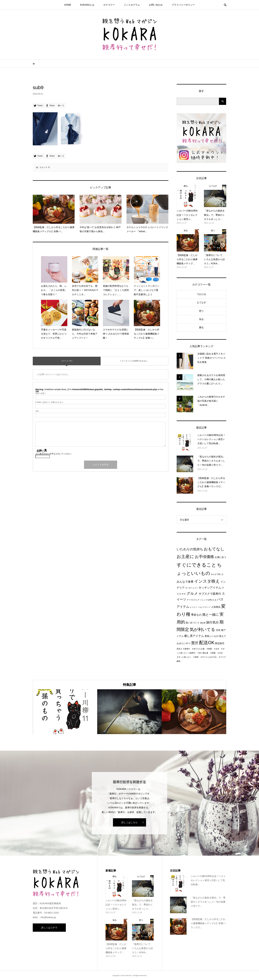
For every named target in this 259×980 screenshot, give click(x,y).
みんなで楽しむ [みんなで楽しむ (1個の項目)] (217, 574)
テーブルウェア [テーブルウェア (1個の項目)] (193, 600)
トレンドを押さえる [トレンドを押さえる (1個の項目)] (208, 600)
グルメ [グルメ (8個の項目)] (192, 593)
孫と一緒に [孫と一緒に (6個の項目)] (211, 615)
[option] (65, 712)
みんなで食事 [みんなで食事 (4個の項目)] (185, 582)
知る (201, 319)
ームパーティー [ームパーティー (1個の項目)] (204, 607)
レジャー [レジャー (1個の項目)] (194, 607)
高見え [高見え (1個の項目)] (179, 649)
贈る (201, 327)
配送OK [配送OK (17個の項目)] (207, 643)
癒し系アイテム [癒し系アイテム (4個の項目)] (194, 636)
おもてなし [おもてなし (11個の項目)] (214, 549)
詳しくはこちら (129, 822)
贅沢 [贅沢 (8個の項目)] (195, 643)
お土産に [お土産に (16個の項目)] (185, 556)
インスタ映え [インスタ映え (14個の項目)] (207, 581)
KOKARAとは (87, 5)
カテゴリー (109, 5)
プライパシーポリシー (183, 5)
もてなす (201, 302)
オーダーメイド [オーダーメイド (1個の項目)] (192, 588)
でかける (201, 294)
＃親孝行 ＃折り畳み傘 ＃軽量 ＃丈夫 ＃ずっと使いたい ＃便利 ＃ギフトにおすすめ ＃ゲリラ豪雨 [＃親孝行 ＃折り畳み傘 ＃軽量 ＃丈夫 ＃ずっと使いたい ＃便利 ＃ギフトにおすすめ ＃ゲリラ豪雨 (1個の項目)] (201, 657)
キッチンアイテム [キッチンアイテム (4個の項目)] (210, 588)
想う (201, 311)
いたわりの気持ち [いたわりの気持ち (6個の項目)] (190, 549)
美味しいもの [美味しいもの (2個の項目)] (212, 636)
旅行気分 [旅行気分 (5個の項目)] (213, 622)
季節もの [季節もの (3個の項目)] (196, 615)
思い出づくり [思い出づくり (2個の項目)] (193, 623)
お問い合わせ (156, 5)
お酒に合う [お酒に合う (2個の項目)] (220, 557)
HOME (68, 5)
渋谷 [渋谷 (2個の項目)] (218, 630)
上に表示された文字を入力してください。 (54, 454)
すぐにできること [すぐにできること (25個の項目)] (196, 565)
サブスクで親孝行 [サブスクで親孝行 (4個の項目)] (210, 594)
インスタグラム (132, 5)
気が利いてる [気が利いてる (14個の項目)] (202, 629)
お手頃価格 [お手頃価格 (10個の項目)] (204, 557)
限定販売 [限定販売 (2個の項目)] (220, 643)
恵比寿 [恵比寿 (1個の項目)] (203, 623)
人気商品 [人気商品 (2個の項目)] (216, 607)
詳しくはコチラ (49, 928)
